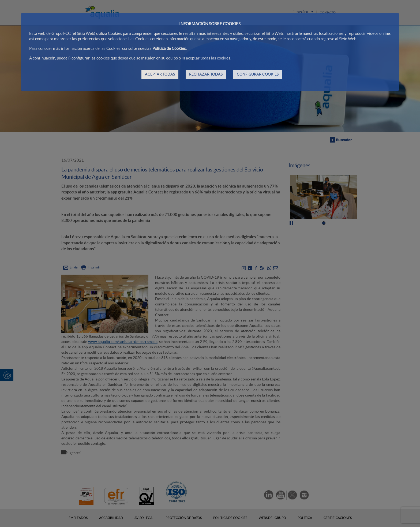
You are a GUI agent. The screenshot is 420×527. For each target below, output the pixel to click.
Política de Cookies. (170, 48)
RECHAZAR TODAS (206, 74)
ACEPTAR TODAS (160, 74)
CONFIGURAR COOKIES (258, 74)
